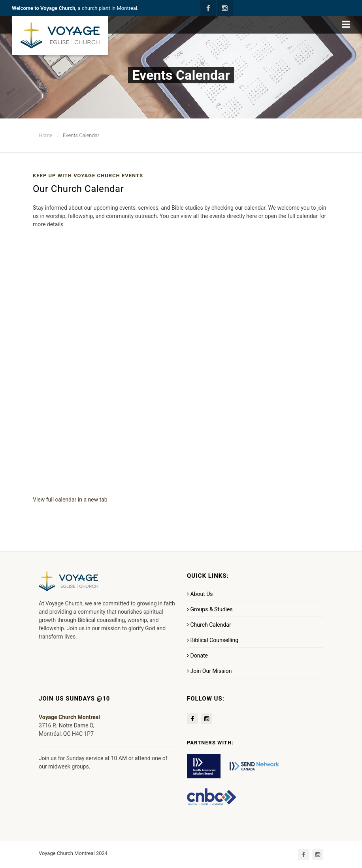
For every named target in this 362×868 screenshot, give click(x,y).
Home (46, 135)
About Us (200, 594)
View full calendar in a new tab (70, 500)
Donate (197, 656)
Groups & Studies (210, 609)
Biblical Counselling (213, 640)
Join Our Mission (209, 671)
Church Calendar (209, 625)
